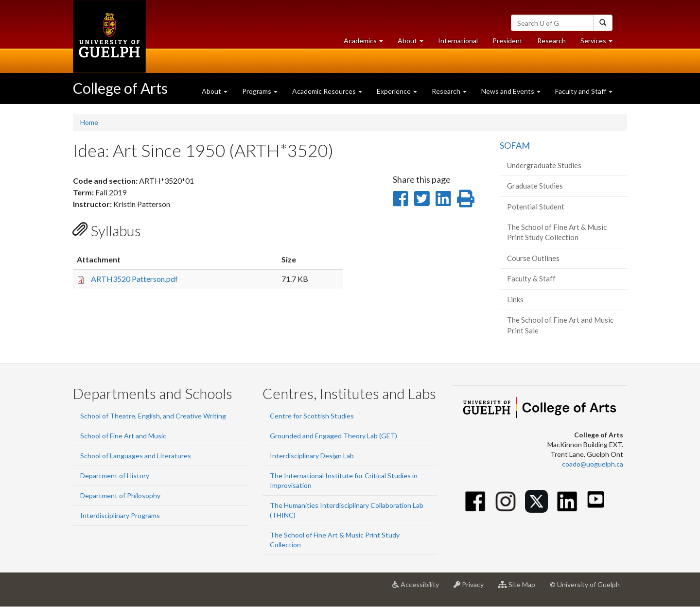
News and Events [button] (511, 91)
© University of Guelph (585, 584)
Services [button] (600, 43)
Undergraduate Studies (544, 165)
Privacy (472, 588)
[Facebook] (475, 501)
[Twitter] (536, 501)
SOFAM (515, 145)
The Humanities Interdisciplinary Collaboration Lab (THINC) (347, 510)
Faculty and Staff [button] (584, 91)
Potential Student (536, 207)
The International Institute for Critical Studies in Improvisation (344, 480)
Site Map (520, 588)
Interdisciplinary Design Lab (312, 456)
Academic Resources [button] (327, 91)
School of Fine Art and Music (123, 436)
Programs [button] (260, 91)
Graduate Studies (535, 186)
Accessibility (419, 588)
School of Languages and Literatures (136, 456)
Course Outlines (533, 258)
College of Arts (120, 88)
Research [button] (449, 91)
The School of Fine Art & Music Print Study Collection (557, 232)
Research (555, 43)
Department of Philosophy (120, 495)
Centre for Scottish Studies (312, 416)
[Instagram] (506, 501)
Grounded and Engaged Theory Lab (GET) (333, 436)
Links (515, 299)
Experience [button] (397, 91)
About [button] (414, 43)
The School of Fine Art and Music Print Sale (560, 325)
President (507, 41)
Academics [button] (367, 43)
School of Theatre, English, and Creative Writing (153, 416)
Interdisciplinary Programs (120, 515)
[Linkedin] (567, 501)
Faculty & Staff (531, 278)
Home (89, 122)
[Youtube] (596, 499)
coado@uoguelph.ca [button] (593, 464)
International (458, 41)
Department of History (115, 476)
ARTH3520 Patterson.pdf (134, 279)
